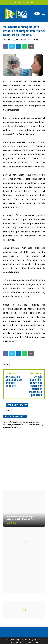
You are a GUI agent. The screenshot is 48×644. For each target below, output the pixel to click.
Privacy (28, 642)
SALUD (38, 39)
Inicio (10, 642)
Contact (37, 642)
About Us (19, 642)
